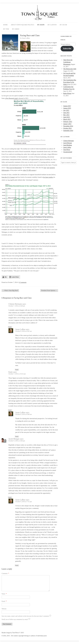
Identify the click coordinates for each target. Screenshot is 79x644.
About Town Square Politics (22, 25)
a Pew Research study (11, 98)
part (48, 168)
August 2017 (67, 106)
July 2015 (66, 110)
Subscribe (67, 49)
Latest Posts (15, 277)
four (45, 168)
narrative (52, 168)
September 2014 (68, 131)
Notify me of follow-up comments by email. (15, 619)
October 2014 (67, 128)
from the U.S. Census (8, 177)
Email (4, 601)
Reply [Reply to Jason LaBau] (17, 370)
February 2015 (68, 122)
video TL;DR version (29, 170)
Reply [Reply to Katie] (10, 410)
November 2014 (68, 126)
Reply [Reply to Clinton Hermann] (10, 327)
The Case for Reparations (14, 168)
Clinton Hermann (69, 141)
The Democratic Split (70, 69)
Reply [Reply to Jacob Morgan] (10, 497)
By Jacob (63, 25)
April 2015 (67, 117)
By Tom (6, 29)
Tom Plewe (67, 150)
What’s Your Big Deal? (10, 290)
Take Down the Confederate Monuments (68, 62)
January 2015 (67, 124)
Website (4, 609)
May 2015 (66, 115)
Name (4, 594)
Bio (6, 277)
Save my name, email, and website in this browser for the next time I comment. (25, 616)
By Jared (16, 29)
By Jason (41, 25)
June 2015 (66, 113)
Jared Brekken (68, 145)
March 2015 (67, 119)
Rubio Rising (67, 93)
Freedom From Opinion (49, 290)
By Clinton (52, 25)
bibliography (5, 170)
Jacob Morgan (67, 143)
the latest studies (48, 177)
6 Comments (23, 282)
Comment (5, 573)
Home (5, 25)
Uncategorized (68, 152)
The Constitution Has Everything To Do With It (70, 82)
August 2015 (67, 108)
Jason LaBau (26, 38)
